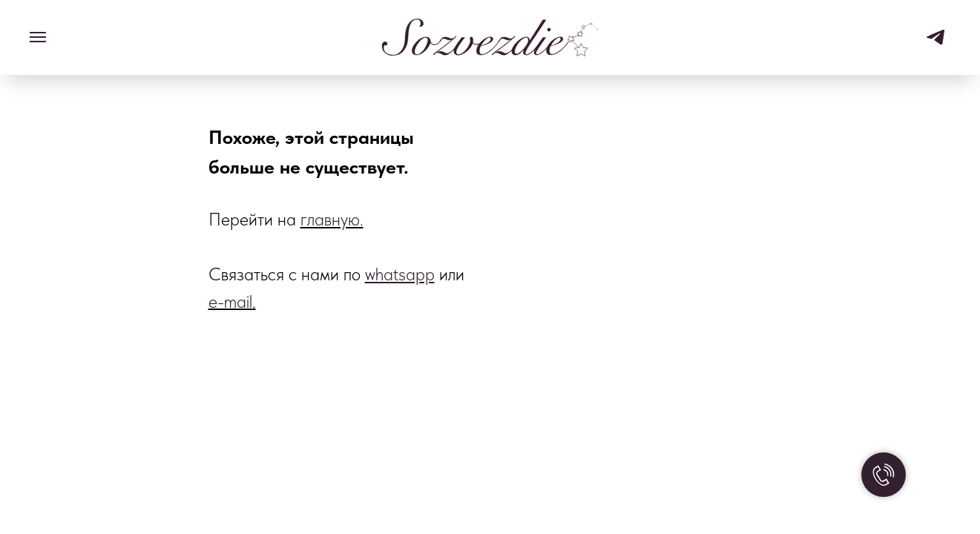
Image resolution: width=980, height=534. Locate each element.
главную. (332, 219)
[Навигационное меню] (38, 37)
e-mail (230, 301)
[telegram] (935, 44)
